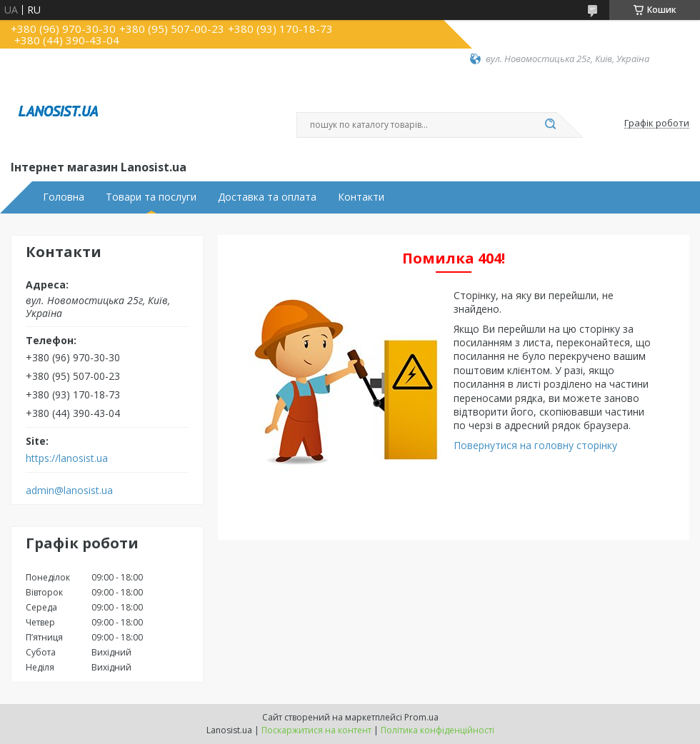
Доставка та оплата (267, 197)
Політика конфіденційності (437, 730)
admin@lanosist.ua (69, 491)
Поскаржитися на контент (316, 730)
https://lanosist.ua (67, 458)
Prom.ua (421, 717)
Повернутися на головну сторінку (535, 445)
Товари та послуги (151, 197)
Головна (64, 197)
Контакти (361, 197)
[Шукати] (550, 125)
